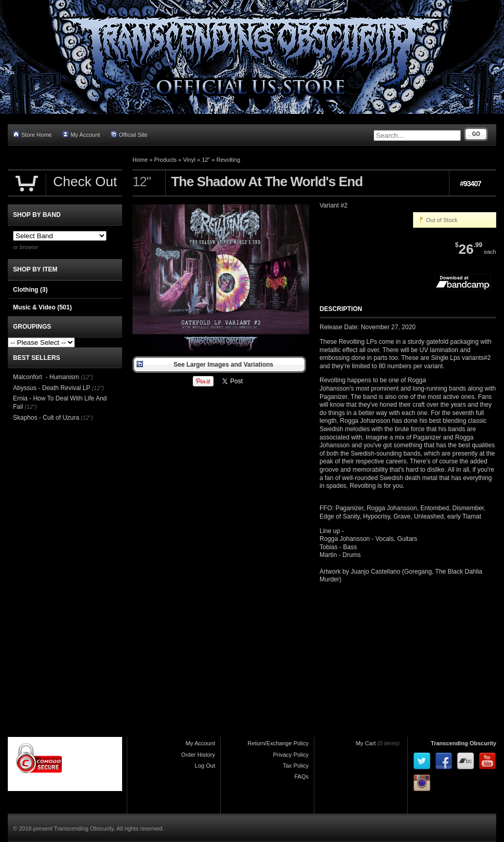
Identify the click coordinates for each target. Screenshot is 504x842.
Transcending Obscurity (463, 743)
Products (165, 160)
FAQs (301, 776)
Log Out (205, 766)
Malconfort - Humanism (46, 377)
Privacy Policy (291, 755)
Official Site (129, 134)
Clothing (30, 290)
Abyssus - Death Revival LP (52, 388)
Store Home (32, 134)
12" (206, 160)
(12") (87, 377)
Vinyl (189, 160)
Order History (198, 755)
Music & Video (42, 307)
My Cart (366, 743)
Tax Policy (296, 766)
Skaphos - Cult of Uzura (46, 418)
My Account (81, 134)
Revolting (229, 160)
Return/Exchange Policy (278, 743)
